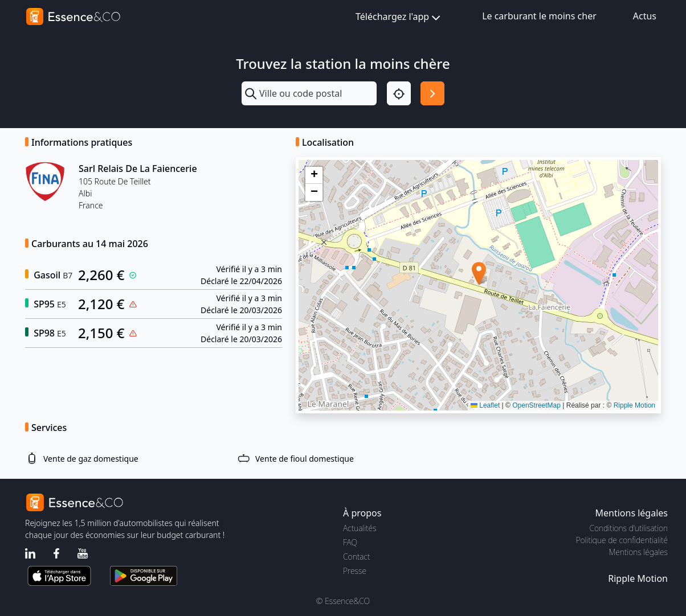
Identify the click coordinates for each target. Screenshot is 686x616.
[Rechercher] (432, 93)
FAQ (350, 542)
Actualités (360, 528)
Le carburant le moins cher (539, 16)
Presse (355, 571)
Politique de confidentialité (622, 540)
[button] (479, 274)
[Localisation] (399, 93)
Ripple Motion (634, 405)
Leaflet (485, 405)
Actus (645, 16)
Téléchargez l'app (399, 17)
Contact (356, 557)
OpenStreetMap (536, 405)
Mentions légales (638, 552)
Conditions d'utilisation (628, 528)
